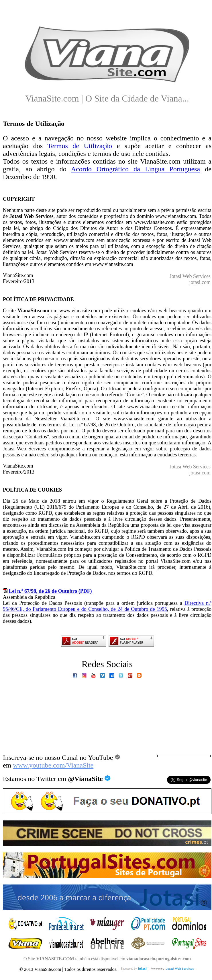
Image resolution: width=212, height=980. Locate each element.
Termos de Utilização (80, 146)
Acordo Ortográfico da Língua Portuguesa (136, 169)
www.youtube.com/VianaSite (53, 765)
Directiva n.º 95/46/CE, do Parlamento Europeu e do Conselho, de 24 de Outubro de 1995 (107, 606)
